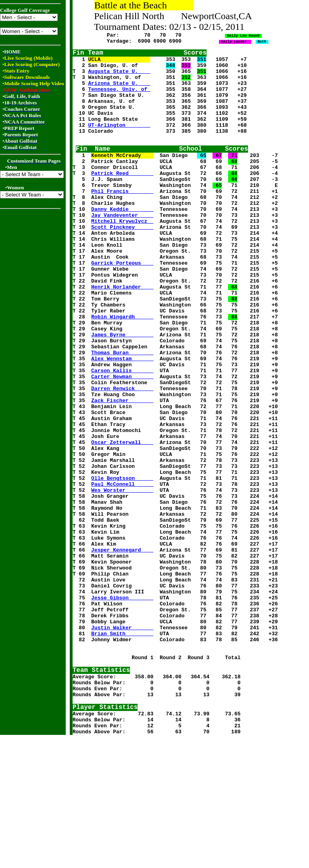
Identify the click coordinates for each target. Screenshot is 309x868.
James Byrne (122, 391)
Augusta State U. (119, 77)
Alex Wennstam (122, 420)
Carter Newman (122, 441)
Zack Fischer (122, 470)
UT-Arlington (119, 141)
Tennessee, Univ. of (119, 98)
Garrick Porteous (122, 305)
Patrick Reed (122, 197)
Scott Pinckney (122, 262)
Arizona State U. (119, 91)
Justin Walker (122, 742)
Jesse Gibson (122, 707)
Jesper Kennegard (122, 649)
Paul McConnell (122, 570)
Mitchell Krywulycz (122, 255)
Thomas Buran (122, 412)
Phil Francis (122, 219)
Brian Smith (122, 750)
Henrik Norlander (122, 334)
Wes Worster (122, 577)
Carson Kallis (122, 434)
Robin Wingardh (122, 369)
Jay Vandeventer (122, 247)
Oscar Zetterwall (122, 520)
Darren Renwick (122, 456)
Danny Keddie (122, 240)
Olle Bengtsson (122, 563)
